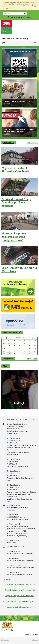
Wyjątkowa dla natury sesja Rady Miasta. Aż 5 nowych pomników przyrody (20, 584)
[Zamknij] (37, 2)
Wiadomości (9, 143)
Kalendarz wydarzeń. (12, 332)
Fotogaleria (8, 359)
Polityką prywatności (15, 4)
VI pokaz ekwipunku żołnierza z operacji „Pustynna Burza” (14, 237)
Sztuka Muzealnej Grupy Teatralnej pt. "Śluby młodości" (16, 203)
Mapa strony (5, 640)
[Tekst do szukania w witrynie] (13, 13)
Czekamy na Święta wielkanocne (19, 103)
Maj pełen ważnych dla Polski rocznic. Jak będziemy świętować (20, 596)
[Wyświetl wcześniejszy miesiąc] (4, 338)
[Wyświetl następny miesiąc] (35, 338)
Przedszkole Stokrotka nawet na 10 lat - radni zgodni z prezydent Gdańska (20, 607)
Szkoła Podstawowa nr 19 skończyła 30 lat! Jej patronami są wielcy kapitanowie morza (20, 590)
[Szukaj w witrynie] (25, 13)
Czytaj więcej (32, 143)
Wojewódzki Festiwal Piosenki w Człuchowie (15, 170)
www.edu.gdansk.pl (31, 634)
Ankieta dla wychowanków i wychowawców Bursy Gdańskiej (19, 72)
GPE (3, 43)
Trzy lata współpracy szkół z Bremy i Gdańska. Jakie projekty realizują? (20, 602)
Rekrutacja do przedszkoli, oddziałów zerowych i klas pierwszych (19, 132)
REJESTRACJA (14, 17)
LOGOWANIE (26, 17)
